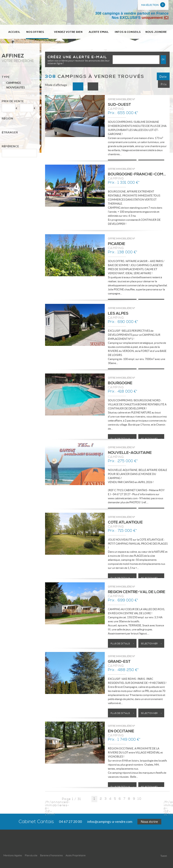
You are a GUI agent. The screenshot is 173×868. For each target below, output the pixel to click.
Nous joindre (156, 32)
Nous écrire (149, 822)
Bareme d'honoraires (51, 855)
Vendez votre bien (68, 32)
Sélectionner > (151, 439)
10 (140, 799)
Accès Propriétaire (76, 855)
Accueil (14, 32)
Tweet (164, 856)
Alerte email (99, 32)
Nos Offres (37, 32)
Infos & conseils (128, 32)
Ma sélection (153, 5)
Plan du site (31, 855)
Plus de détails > (122, 439)
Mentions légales (13, 855)
